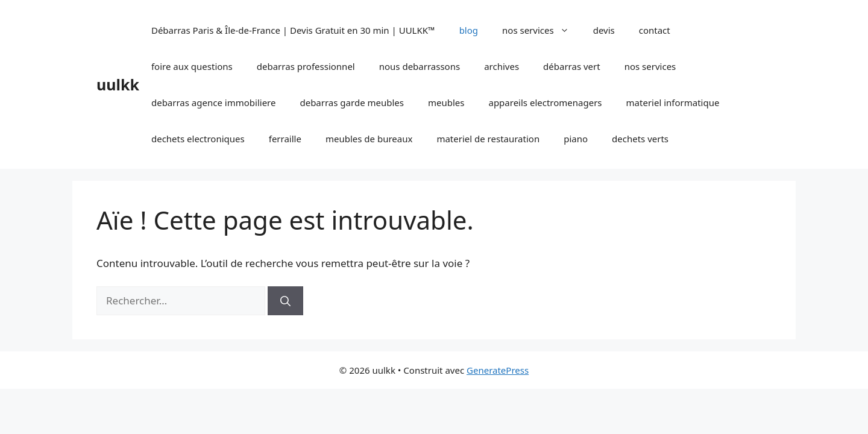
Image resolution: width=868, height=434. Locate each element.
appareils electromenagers (545, 102)
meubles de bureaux (369, 139)
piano (576, 139)
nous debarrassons (420, 66)
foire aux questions (192, 66)
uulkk (118, 84)
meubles (446, 102)
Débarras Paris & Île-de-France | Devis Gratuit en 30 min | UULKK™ (293, 30)
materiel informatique (673, 102)
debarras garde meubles (352, 102)
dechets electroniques (198, 139)
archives (502, 66)
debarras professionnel (306, 66)
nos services (542, 30)
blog (469, 30)
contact (655, 30)
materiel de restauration (488, 139)
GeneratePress (498, 370)
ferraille (285, 139)
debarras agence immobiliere (214, 102)
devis (604, 30)
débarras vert (572, 66)
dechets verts (640, 139)
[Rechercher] (285, 301)
